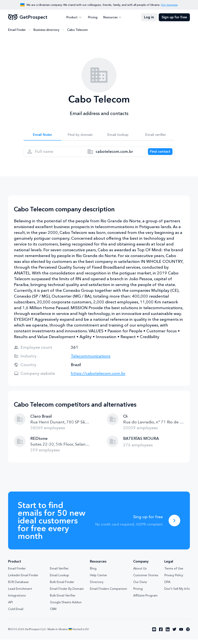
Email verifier (156, 135)
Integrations (17, 600)
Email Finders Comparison (108, 593)
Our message (169, 5)
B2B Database (18, 586)
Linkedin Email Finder (23, 580)
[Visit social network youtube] (181, 634)
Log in (149, 17)
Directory (97, 586)
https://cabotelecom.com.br (98, 378)
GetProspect (28, 17)
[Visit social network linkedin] (168, 634)
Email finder (42, 135)
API (10, 607)
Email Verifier (59, 573)
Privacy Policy (174, 580)
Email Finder (17, 30)
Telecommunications (91, 361)
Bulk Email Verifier (63, 600)
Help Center (99, 580)
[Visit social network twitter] (174, 634)
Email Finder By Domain (67, 593)
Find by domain (80, 135)
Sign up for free (174, 17)
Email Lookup (59, 580)
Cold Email (16, 614)
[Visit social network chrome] (188, 634)
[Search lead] (157, 155)
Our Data (140, 586)
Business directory (46, 30)
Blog (93, 573)
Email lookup (118, 135)
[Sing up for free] (174, 525)
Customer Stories (146, 580)
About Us (140, 573)
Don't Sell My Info (177, 593)
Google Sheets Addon (66, 607)
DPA (167, 586)
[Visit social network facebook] (161, 634)
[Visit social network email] (154, 634)
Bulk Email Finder (62, 586)
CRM (53, 614)
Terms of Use (174, 573)
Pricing (93, 17)
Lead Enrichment (20, 593)
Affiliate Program (145, 600)
